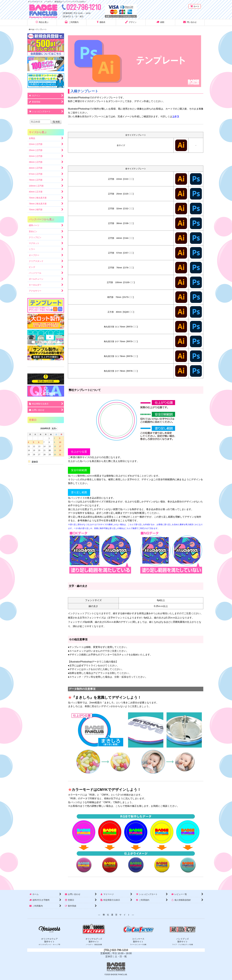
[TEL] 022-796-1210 (116, 950)
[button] (42, 22)
